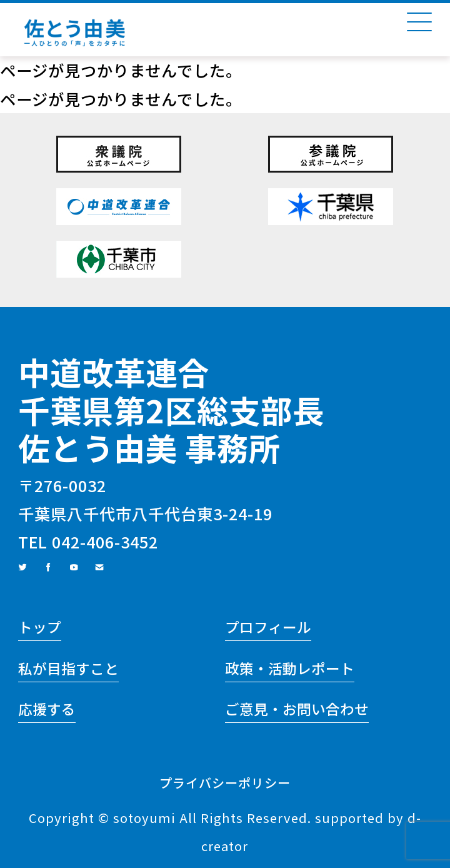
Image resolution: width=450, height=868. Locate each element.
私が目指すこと (68, 668)
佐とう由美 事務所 (149, 447)
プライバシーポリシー (225, 783)
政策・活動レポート (290, 668)
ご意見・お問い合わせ (297, 709)
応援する (47, 709)
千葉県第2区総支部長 (171, 410)
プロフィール (268, 627)
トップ (40, 627)
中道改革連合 (114, 372)
